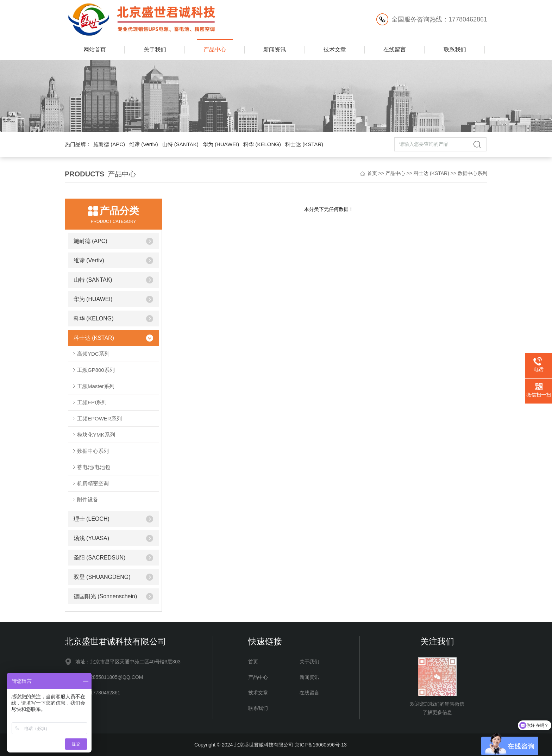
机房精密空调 (93, 483)
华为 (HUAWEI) (221, 144)
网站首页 (95, 49)
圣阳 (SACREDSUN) (100, 558)
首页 (372, 173)
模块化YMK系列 (96, 435)
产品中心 (215, 49)
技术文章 (335, 49)
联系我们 (455, 49)
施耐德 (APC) (109, 144)
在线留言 (395, 49)
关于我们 (155, 49)
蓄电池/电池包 (94, 467)
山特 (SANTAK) (180, 144)
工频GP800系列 (96, 370)
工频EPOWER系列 (99, 418)
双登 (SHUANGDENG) (102, 577)
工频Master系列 (96, 386)
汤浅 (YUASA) (91, 538)
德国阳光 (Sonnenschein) (105, 596)
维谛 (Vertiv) (144, 144)
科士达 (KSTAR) (304, 144)
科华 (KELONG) (262, 144)
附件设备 (88, 499)
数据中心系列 (472, 173)
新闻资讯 (275, 49)
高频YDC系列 (93, 354)
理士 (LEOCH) (92, 519)
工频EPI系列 (92, 402)
